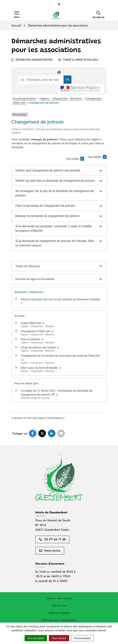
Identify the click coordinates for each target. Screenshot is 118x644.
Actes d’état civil (33, 323)
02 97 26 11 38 (52, 539)
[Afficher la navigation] (17, 15)
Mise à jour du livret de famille (41, 368)
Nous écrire (50, 551)
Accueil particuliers (25, 99)
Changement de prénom (44, 103)
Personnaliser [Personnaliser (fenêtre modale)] (82, 638)
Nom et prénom (32, 339)
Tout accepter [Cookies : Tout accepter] (36, 638)
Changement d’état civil (37, 331)
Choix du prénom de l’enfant (40, 347)
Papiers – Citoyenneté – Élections (61, 99)
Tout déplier (97, 157)
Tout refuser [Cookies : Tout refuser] (59, 638)
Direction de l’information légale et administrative (39, 418)
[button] (98, 15)
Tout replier (75, 159)
